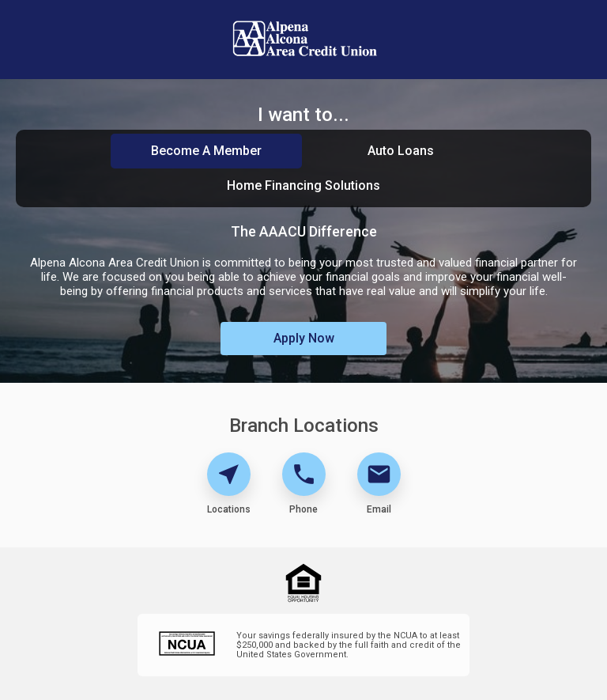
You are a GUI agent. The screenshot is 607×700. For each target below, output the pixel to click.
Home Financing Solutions (303, 185)
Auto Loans (401, 151)
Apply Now (304, 338)
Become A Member (206, 151)
